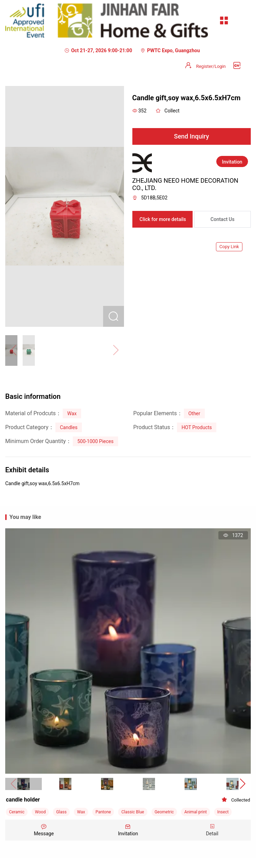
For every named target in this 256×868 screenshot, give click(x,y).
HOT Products (197, 427)
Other (194, 413)
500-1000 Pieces (95, 441)
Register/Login (211, 66)
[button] (243, 784)
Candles (69, 427)
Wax (72, 413)
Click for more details (163, 219)
